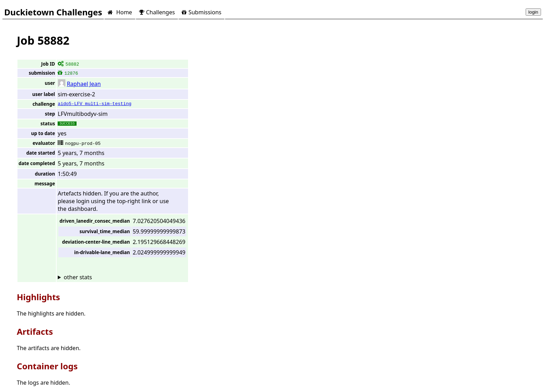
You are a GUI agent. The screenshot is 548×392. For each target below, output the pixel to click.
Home (120, 12)
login (533, 12)
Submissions (201, 12)
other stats (78, 277)
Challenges (157, 12)
